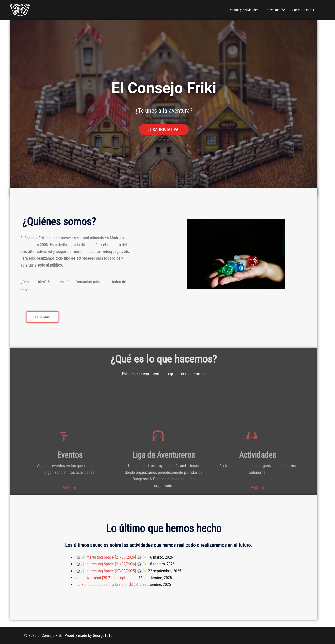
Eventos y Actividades (243, 10)
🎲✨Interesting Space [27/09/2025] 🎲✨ (111, 571)
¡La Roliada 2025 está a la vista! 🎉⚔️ (107, 584)
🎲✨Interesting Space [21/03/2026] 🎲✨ (111, 557)
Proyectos (272, 10)
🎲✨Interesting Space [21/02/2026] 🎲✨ (111, 564)
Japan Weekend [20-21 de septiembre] (106, 578)
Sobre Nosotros (303, 10)
